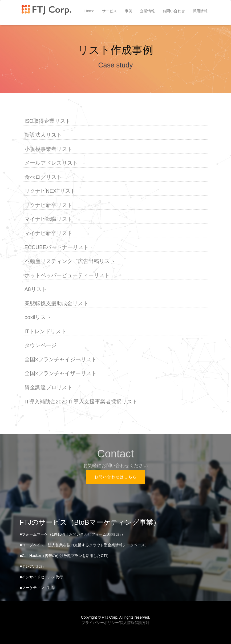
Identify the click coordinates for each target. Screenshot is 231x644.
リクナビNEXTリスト (50, 191)
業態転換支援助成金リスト (56, 304)
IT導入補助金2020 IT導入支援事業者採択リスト (81, 402)
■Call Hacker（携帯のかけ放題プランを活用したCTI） (65, 556)
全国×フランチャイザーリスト (61, 374)
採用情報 (200, 11)
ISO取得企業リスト (48, 121)
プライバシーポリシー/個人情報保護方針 (116, 623)
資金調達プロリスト (48, 388)
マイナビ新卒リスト (48, 233)
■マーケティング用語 (38, 588)
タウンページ (40, 345)
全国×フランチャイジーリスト (61, 360)
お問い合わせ (174, 11)
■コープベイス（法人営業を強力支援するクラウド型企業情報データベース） (84, 545)
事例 (128, 11)
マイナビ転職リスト (48, 219)
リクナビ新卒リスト (48, 205)
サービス (110, 11)
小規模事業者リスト (48, 149)
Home (89, 11)
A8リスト (36, 289)
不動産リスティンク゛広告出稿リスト (70, 261)
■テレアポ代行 (32, 566)
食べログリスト (43, 177)
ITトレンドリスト (45, 332)
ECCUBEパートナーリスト (57, 247)
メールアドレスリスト (51, 163)
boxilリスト (38, 317)
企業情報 (147, 11)
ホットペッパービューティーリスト (67, 275)
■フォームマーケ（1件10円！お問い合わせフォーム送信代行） (72, 534)
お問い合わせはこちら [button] (116, 477)
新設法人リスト (43, 135)
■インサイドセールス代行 (41, 577)
